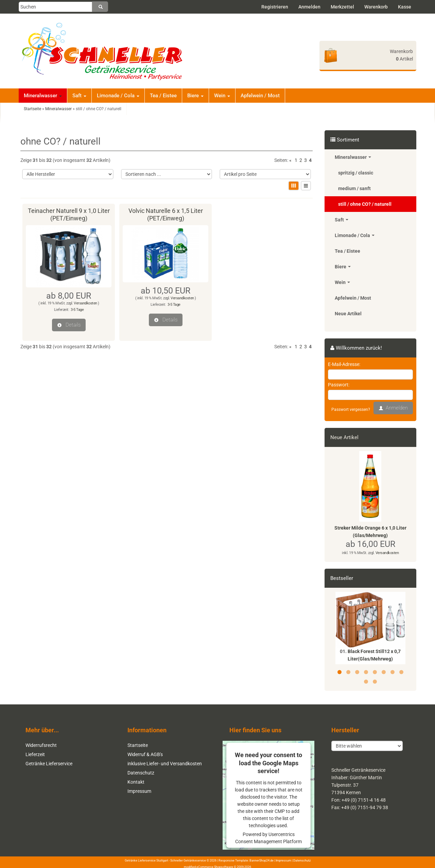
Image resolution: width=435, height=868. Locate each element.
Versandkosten (85, 303)
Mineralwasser (43, 96)
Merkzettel (342, 7)
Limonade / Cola (118, 96)
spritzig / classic (356, 173)
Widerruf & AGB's (145, 754)
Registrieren (275, 7)
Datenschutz (141, 773)
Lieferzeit (35, 754)
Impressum (139, 791)
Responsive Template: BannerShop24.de (246, 860)
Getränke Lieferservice (49, 764)
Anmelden (309, 7)
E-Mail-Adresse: (344, 364)
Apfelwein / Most (260, 96)
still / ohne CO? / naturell (365, 204)
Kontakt (136, 782)
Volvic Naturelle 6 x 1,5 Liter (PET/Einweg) (166, 214)
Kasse (405, 7)
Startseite (138, 745)
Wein (222, 96)
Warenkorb (376, 7)
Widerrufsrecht (41, 745)
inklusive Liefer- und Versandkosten (165, 764)
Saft (79, 96)
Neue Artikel (348, 314)
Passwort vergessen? (351, 410)
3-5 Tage (77, 310)
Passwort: (339, 385)
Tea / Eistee (163, 96)
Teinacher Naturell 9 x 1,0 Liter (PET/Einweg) (69, 214)
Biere (195, 96)
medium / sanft (354, 188)
